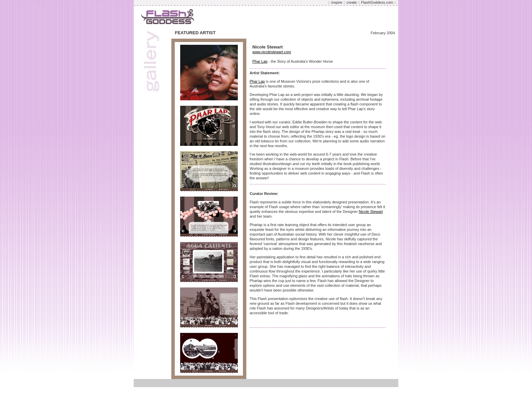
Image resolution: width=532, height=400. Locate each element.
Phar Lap (260, 61)
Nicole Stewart (371, 212)
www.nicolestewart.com (272, 52)
